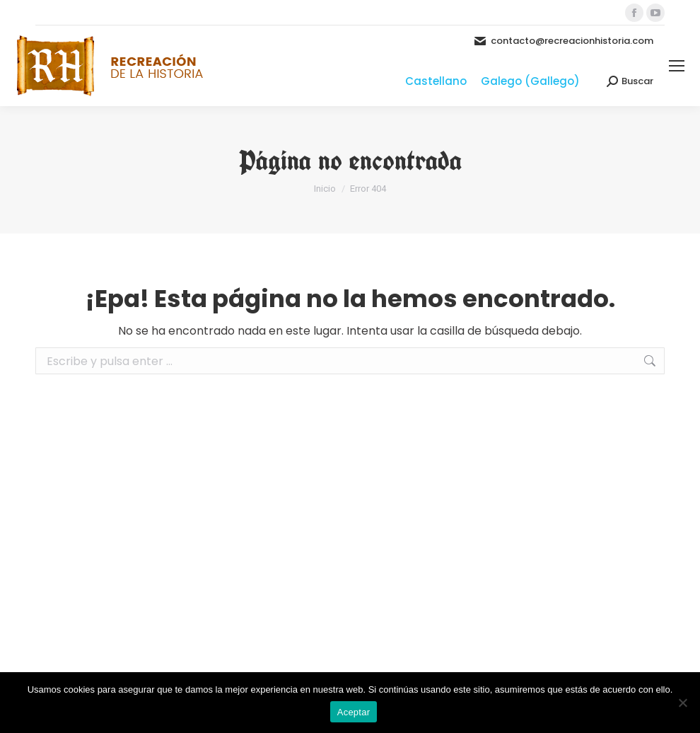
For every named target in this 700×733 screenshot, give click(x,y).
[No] (682, 703)
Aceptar (354, 712)
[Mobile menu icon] (677, 66)
